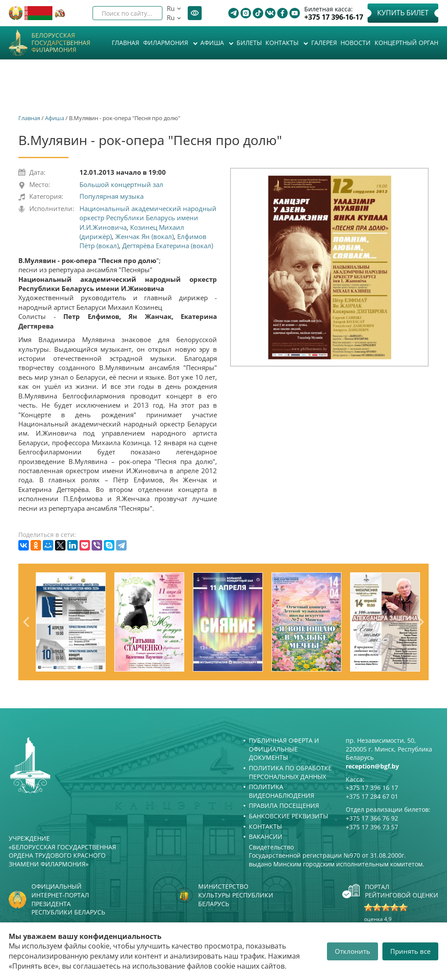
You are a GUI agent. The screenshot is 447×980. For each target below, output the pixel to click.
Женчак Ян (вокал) (144, 236)
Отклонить (352, 951)
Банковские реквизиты (289, 816)
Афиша (213, 43)
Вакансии (266, 836)
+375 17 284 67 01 (372, 796)
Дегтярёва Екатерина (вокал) (168, 246)
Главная (126, 43)
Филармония (167, 43)
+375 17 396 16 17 (372, 788)
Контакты (283, 43)
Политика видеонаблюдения (282, 791)
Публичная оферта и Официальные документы (284, 749)
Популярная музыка (112, 196)
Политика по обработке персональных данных (290, 772)
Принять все (410, 951)
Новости (356, 43)
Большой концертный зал (121, 184)
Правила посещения (284, 805)
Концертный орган (406, 43)
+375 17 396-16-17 (334, 17)
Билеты (249, 43)
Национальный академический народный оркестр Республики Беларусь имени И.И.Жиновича (148, 218)
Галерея (324, 43)
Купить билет (403, 13)
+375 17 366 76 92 (372, 818)
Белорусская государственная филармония (61, 43)
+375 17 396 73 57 (372, 827)
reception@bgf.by (372, 766)
